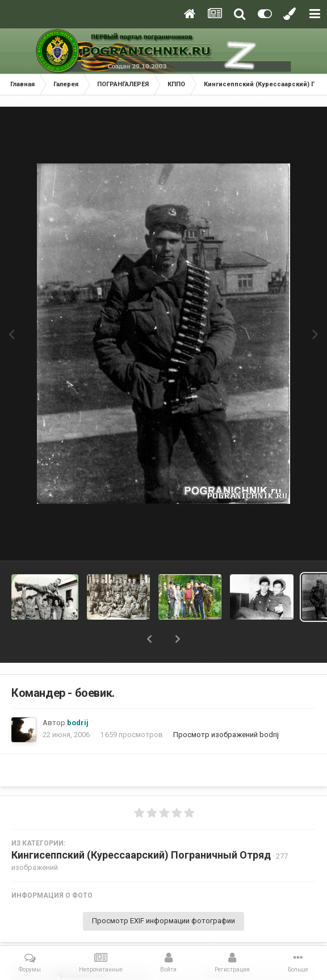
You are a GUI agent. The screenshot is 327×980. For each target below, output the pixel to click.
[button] (149, 639)
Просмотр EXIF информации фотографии (163, 921)
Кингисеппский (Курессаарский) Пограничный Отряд (141, 855)
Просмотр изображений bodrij (226, 735)
